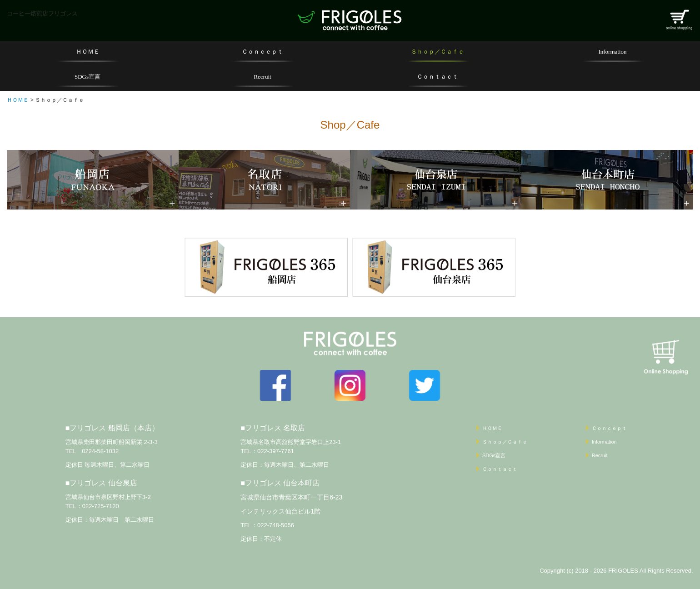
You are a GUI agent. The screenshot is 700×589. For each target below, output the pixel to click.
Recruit (262, 77)
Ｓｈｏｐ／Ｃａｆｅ (437, 52)
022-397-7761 (276, 451)
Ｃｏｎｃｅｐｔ (262, 52)
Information (612, 52)
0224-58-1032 (100, 451)
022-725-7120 (101, 506)
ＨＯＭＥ (88, 52)
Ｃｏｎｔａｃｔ (437, 77)
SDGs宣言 (87, 77)
